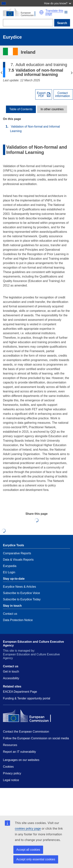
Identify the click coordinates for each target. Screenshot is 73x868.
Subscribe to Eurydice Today (22, 599)
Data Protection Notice (18, 620)
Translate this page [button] (54, 12)
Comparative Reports (17, 553)
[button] (66, 12)
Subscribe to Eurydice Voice (21, 593)
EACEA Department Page (20, 692)
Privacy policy (12, 773)
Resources (10, 745)
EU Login (9, 572)
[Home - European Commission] (21, 12)
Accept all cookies (28, 850)
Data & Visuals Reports (18, 560)
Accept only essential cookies (36, 859)
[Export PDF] (44, 94)
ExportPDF (41, 95)
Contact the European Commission (26, 732)
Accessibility (11, 678)
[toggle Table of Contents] (21, 109)
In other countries (52, 109)
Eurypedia (10, 566)
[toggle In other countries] (52, 109)
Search (62, 23)
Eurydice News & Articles (20, 587)
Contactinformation (63, 95)
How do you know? (58, 3)
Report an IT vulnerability (20, 752)
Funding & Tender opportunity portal (27, 698)
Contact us (10, 614)
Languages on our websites (21, 760)
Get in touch (11, 672)
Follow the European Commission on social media (36, 738)
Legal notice (11, 780)
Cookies (8, 767)
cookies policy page (28, 829)
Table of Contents (21, 109)
